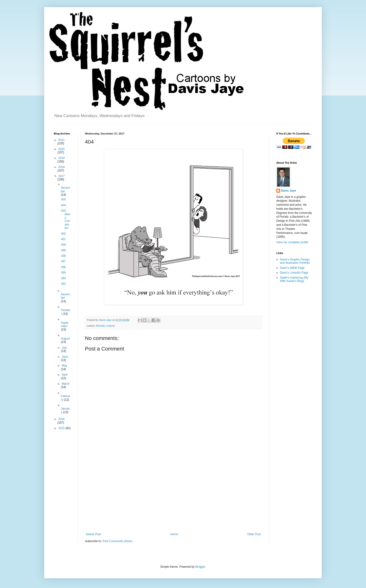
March (66, 384)
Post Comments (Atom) (117, 541)
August (65, 339)
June (65, 357)
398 (63, 256)
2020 (62, 149)
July (64, 348)
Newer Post (94, 534)
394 (63, 278)
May (64, 366)
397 (63, 261)
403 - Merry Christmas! (66, 219)
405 (63, 200)
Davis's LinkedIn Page (294, 273)
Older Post (254, 534)
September (64, 324)
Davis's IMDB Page (292, 268)
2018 (62, 167)
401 (63, 239)
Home (174, 534)
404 (63, 205)
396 (63, 267)
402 (63, 234)
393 (63, 284)
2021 (62, 140)
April (65, 375)
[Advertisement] (173, 493)
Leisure (111, 326)
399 (63, 250)
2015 (62, 428)
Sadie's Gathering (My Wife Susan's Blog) (294, 279)
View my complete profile (292, 242)
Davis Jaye (288, 191)
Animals (100, 326)
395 (63, 273)
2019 (62, 158)
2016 (62, 419)
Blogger (200, 567)
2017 (62, 176)
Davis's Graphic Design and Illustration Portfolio (295, 261)
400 (63, 245)
